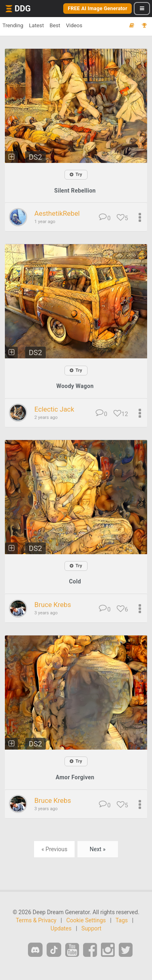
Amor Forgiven (75, 777)
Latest (36, 25)
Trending (13, 25)
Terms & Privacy (36, 920)
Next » (97, 849)
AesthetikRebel (57, 213)
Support (91, 928)
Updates (61, 928)
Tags (122, 920)
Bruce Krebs (53, 605)
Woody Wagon (75, 386)
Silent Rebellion (75, 191)
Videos (74, 25)
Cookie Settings (86, 920)
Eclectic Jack (54, 409)
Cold (75, 581)
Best (55, 25)
